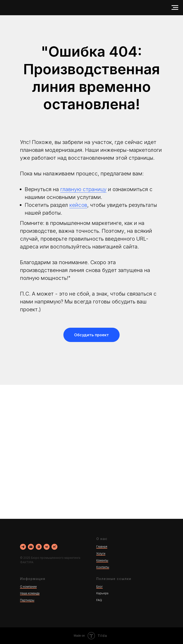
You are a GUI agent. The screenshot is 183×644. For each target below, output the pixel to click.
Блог (99, 587)
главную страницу (83, 189)
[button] (91, 335)
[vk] (47, 547)
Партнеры (27, 600)
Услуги (101, 553)
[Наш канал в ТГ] (23, 547)
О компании (28, 587)
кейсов (78, 205)
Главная (102, 547)
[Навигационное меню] (175, 8)
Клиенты (102, 560)
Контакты (103, 567)
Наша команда (30, 593)
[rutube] (54, 547)
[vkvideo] (39, 547)
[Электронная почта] (31, 547)
